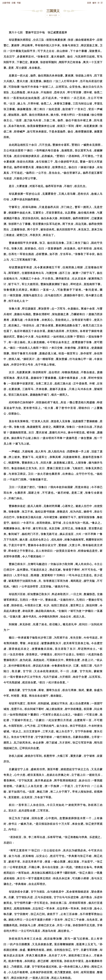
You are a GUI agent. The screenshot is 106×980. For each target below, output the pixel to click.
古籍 (13, 3)
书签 (19, 3)
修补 (94, 3)
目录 (89, 3)
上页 (98, 967)
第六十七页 (53, 15)
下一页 (53, 967)
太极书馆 (6, 3)
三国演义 (53, 11)
